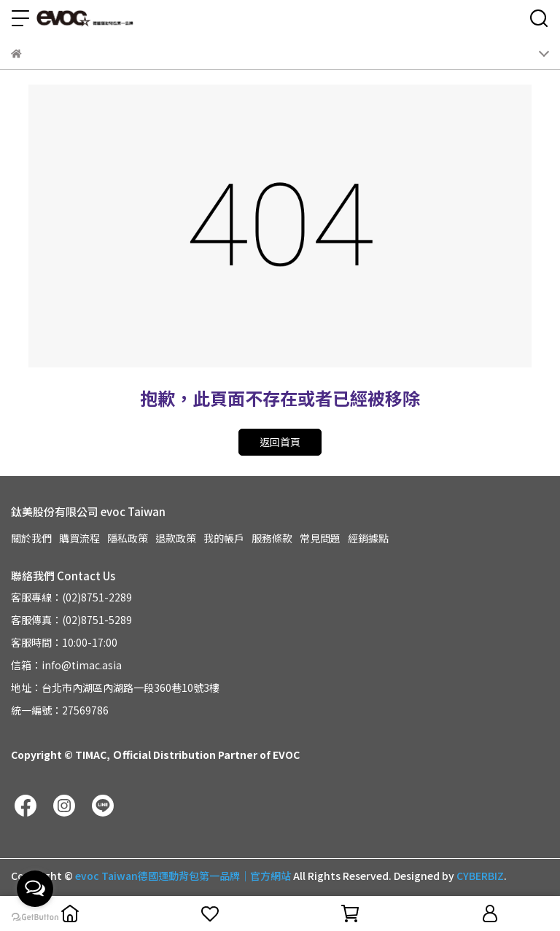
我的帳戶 (224, 538)
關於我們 (31, 538)
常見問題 (320, 538)
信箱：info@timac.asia (66, 665)
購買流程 (79, 538)
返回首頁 (280, 442)
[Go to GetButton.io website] (35, 916)
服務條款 (272, 538)
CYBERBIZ (480, 876)
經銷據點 (368, 538)
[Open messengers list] (35, 889)
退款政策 (176, 538)
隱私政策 (128, 538)
